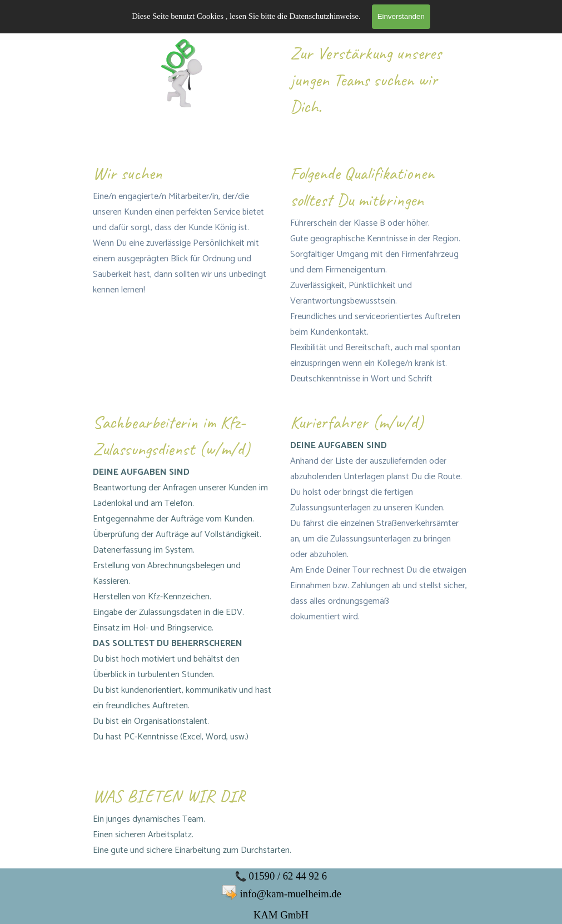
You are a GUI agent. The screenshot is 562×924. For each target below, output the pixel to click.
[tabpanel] (380, 88)
